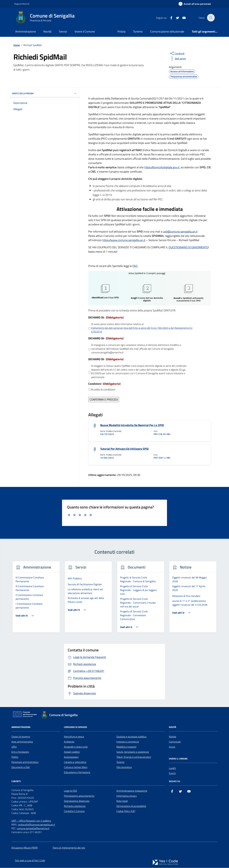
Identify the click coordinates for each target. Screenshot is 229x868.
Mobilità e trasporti (126, 747)
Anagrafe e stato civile (76, 747)
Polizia (121, 31)
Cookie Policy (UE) (126, 811)
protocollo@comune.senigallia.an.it (37, 825)
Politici (15, 757)
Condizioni (104, 384)
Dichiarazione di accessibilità (131, 806)
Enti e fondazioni (20, 752)
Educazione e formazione (77, 772)
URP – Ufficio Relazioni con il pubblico (31, 821)
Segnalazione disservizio (77, 801)
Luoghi (172, 768)
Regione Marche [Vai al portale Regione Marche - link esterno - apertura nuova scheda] (22, 4)
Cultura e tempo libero (76, 767)
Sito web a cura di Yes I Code (30, 861)
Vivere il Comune (85, 31)
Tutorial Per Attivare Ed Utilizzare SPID (124, 449)
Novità (47, 31)
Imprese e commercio (128, 742)
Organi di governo (21, 737)
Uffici (14, 747)
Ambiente (69, 742)
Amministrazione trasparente (132, 791)
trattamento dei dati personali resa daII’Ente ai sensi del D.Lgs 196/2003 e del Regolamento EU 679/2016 (142, 330)
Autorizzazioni (71, 757)
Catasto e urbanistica (75, 762)
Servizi (63, 31)
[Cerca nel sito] (211, 18)
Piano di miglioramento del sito (69, 848)
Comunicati (175, 742)
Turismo (138, 31)
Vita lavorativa (124, 767)
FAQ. (135, 266)
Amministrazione (26, 31)
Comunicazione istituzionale (167, 31)
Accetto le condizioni (103, 389)
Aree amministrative (22, 742)
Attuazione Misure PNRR (25, 848)
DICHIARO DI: (106, 317)
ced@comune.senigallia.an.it (180, 232)
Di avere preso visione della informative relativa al (143, 328)
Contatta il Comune (74, 811)
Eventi (172, 773)
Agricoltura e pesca (74, 737)
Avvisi (172, 747)
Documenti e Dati (21, 767)
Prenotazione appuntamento (79, 796)
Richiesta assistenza (75, 806)
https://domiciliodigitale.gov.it (162, 167)
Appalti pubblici (72, 752)
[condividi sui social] (177, 53)
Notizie (173, 737)
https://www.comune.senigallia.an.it (124, 240)
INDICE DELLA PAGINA (45, 93)
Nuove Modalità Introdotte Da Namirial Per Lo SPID (132, 425)
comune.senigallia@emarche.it (33, 828)
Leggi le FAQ (71, 791)
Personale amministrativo (25, 762)
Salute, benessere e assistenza (133, 752)
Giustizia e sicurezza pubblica (131, 737)
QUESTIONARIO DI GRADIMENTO (188, 247)
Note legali (122, 801)
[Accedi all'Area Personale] (195, 4)
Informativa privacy (127, 796)
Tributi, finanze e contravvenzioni (134, 757)
